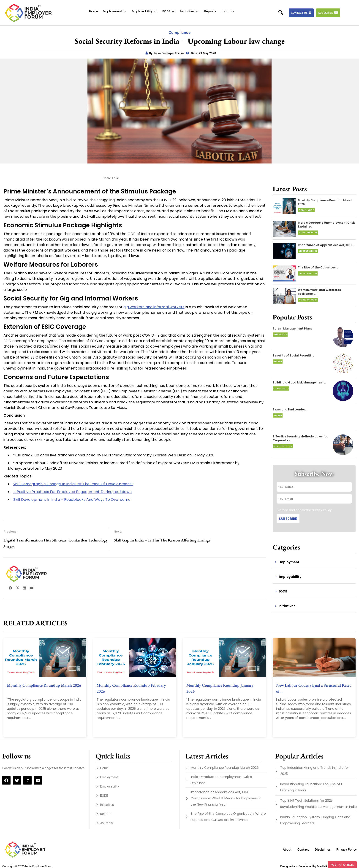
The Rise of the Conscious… (318, 267)
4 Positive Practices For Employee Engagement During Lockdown (72, 492)
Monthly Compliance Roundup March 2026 (44, 685)
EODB (169, 11)
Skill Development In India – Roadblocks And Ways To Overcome (72, 500)
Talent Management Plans (292, 328)
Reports (210, 11)
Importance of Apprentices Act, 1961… (326, 245)
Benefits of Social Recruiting (294, 355)
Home (94, 11)
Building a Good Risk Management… (299, 382)
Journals (227, 11)
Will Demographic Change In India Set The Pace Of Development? (73, 484)
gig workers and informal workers (154, 307)
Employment (115, 11)
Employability (145, 11)
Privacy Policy (321, 510)
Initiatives (190, 11)
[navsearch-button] (283, 13)
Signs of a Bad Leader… (290, 409)
